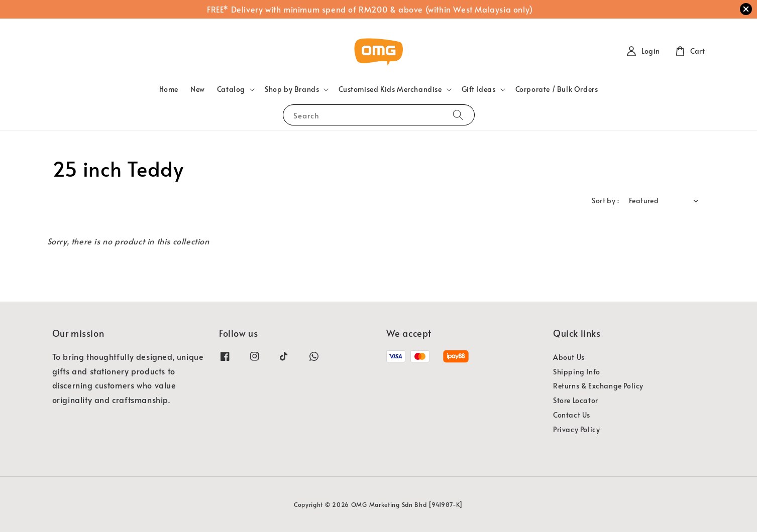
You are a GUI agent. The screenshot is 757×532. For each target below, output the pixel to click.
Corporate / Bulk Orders (557, 89)
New (198, 89)
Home (169, 89)
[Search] (458, 115)
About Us (569, 357)
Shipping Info (577, 372)
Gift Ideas (479, 89)
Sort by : (605, 201)
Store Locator (576, 400)
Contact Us (572, 415)
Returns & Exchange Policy (598, 386)
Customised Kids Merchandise (390, 89)
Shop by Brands (292, 89)
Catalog (231, 89)
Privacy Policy (576, 429)
